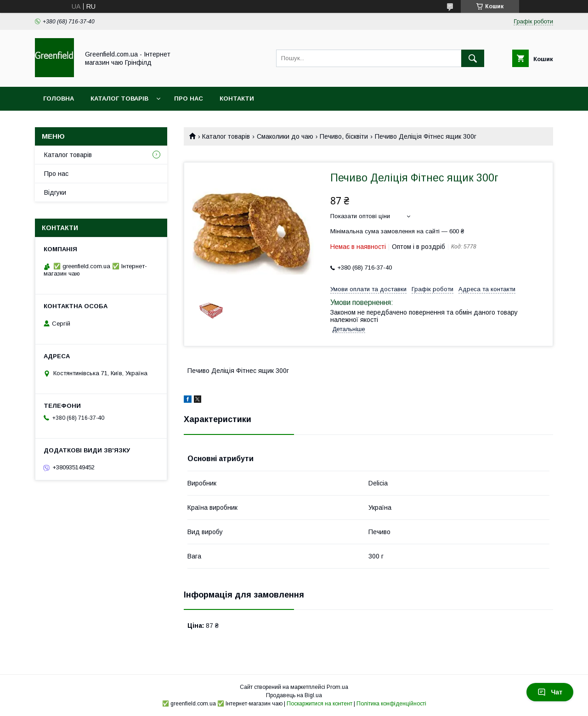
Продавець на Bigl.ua (294, 695)
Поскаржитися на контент (319, 704)
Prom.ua (337, 687)
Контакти (237, 99)
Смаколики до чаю (285, 136)
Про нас (189, 99)
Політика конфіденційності (391, 704)
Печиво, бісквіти (344, 136)
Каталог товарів (119, 99)
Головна (59, 99)
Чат (550, 692)
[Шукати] (473, 58)
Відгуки (55, 192)
